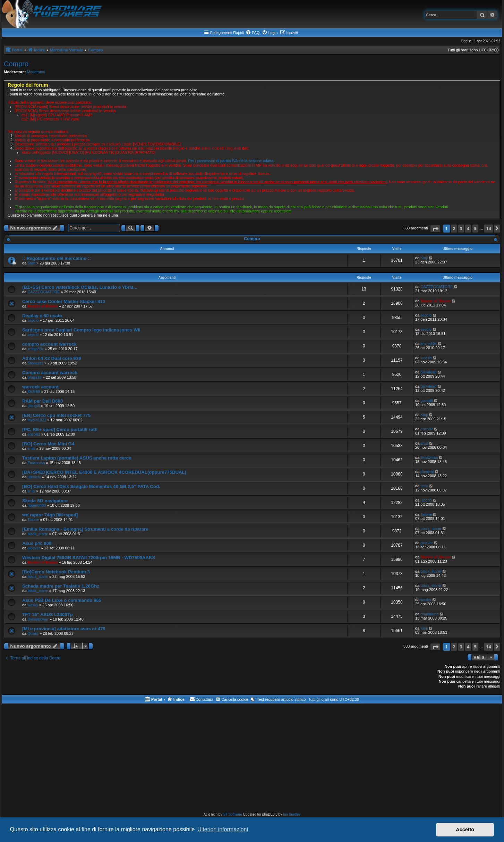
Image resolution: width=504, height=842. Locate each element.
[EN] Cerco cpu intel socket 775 (56, 415)
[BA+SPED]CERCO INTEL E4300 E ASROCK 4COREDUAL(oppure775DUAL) (104, 472)
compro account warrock (49, 344)
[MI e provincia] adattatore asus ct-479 (64, 629)
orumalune (429, 614)
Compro (16, 64)
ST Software (233, 814)
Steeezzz (35, 363)
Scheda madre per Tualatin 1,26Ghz (61, 586)
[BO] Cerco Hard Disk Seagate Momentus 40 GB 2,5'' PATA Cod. (91, 486)
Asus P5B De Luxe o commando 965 (62, 600)
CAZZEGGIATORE (44, 292)
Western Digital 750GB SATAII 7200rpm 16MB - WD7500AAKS (89, 558)
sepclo (33, 320)
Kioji (424, 258)
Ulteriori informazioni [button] (223, 829)
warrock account (40, 387)
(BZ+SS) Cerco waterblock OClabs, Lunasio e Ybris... (80, 287)
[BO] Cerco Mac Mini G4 (48, 444)
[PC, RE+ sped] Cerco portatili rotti (60, 430)
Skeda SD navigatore (45, 501)
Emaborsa (36, 463)
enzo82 (34, 434)
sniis (31, 448)
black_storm (38, 534)
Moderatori (36, 72)
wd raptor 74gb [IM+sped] (50, 515)
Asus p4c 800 (37, 543)
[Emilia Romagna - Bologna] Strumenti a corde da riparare (85, 529)
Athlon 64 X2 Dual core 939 (52, 358)
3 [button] (461, 228)
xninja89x (35, 349)
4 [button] (468, 228)
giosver (33, 548)
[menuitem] (253, 33)
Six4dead (428, 372)
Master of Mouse (42, 306)
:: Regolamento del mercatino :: (57, 258)
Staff (31, 263)
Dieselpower (38, 619)
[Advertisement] (252, 759)
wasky (33, 605)
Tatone (33, 520)
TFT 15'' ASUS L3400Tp (48, 614)
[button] (435, 229)
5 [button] (475, 228)
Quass (33, 633)
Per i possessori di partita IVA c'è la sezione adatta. (231, 161)
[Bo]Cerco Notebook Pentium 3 (56, 572)
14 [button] (489, 228)
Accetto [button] (465, 830)
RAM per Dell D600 (42, 401)
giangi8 (33, 406)
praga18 (34, 377)
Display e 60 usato (42, 316)
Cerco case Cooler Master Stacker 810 (64, 301)
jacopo (426, 500)
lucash (426, 358)
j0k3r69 (34, 391)
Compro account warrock (50, 373)
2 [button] (454, 228)
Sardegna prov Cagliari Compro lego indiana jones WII (81, 330)
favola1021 (37, 420)
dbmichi (34, 477)
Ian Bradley (292, 814)
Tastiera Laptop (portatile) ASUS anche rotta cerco (77, 458)
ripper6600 (37, 505)
